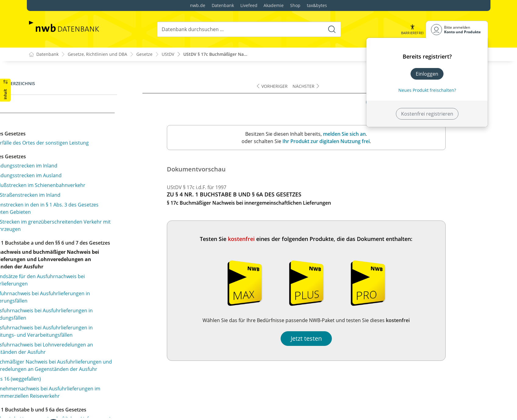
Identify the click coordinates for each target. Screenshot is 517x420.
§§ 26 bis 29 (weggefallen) (63, 352)
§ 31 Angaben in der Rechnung (69, 398)
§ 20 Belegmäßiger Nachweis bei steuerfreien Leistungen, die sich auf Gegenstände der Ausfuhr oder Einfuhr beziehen (91, 184)
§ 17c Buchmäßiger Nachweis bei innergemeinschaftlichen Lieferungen (77, 110)
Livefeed (249, 5)
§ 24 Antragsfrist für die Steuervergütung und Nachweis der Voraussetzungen (86, 303)
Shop (295, 5)
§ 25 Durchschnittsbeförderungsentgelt (79, 329)
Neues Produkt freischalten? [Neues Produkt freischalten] (427, 90)
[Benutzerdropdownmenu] (457, 29)
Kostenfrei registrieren (427, 114)
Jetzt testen (349, 338)
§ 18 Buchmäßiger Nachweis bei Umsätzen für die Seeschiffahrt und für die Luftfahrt (90, 141)
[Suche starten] (332, 29)
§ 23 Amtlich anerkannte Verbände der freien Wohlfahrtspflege (85, 273)
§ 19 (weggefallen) (54, 167)
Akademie (274, 5)
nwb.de (198, 5)
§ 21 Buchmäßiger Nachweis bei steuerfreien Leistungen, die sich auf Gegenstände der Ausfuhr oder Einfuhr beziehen (91, 209)
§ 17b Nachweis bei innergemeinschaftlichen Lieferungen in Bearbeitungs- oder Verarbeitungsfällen (85, 90)
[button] (412, 29)
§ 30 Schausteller (53, 375)
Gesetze (144, 54)
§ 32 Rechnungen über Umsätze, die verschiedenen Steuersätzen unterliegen (93, 411)
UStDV (168, 54)
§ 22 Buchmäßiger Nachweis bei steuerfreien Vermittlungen (85, 242)
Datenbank (223, 5)
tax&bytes (317, 5)
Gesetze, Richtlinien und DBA (97, 54)
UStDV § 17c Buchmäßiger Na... (215, 54)
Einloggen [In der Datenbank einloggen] (427, 74)
